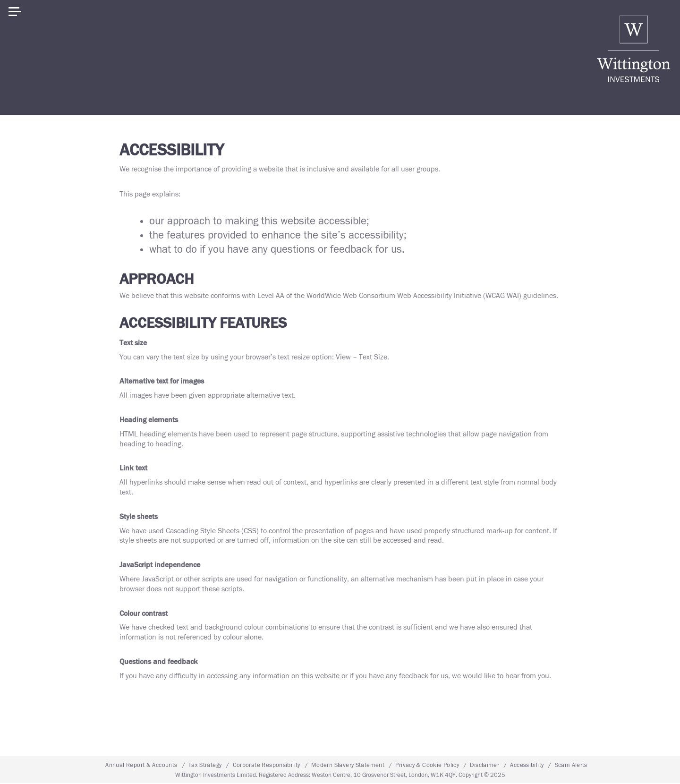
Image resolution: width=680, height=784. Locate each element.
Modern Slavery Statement (348, 766)
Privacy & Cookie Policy (427, 766)
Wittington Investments (634, 49)
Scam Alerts (571, 766)
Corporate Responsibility (267, 766)
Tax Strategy (205, 766)
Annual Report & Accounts (141, 766)
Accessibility (527, 766)
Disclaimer (484, 766)
